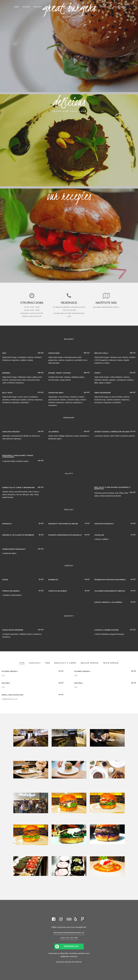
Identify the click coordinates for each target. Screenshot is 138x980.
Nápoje (94, 7)
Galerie (26, 7)
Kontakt (38, 7)
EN (83, 15)
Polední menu (120, 7)
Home (16, 7)
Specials (106, 7)
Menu (85, 7)
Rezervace (51, 7)
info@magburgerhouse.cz (69, 933)
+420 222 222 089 (69, 938)
